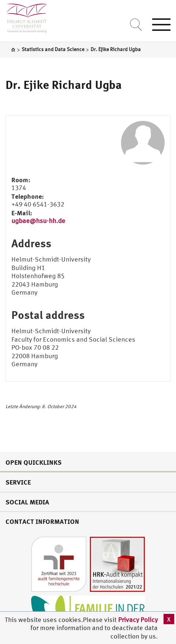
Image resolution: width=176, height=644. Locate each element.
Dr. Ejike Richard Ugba (64, 84)
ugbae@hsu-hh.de (38, 221)
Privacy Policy (138, 620)
